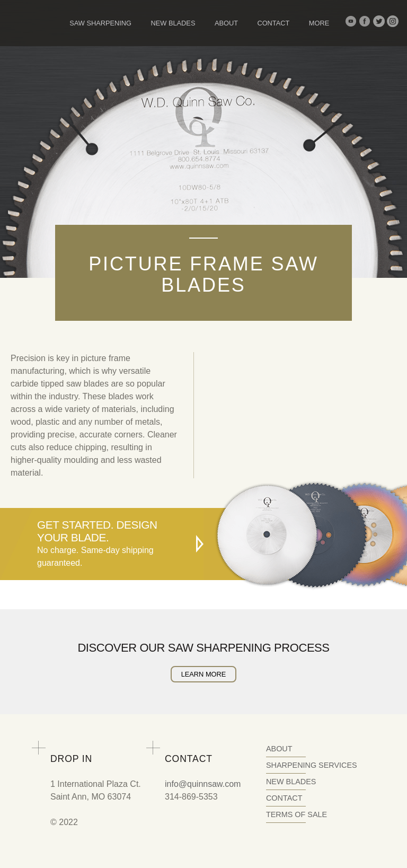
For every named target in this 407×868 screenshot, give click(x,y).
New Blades (173, 23)
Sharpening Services (312, 765)
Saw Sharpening (100, 23)
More (319, 23)
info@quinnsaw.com (203, 784)
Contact (273, 23)
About (226, 23)
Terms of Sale (297, 814)
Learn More (204, 674)
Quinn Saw (37, 23)
